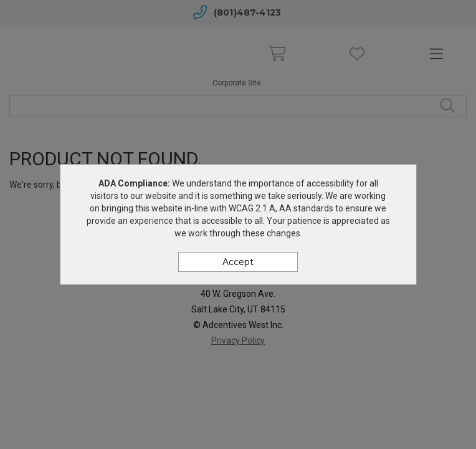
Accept (238, 262)
